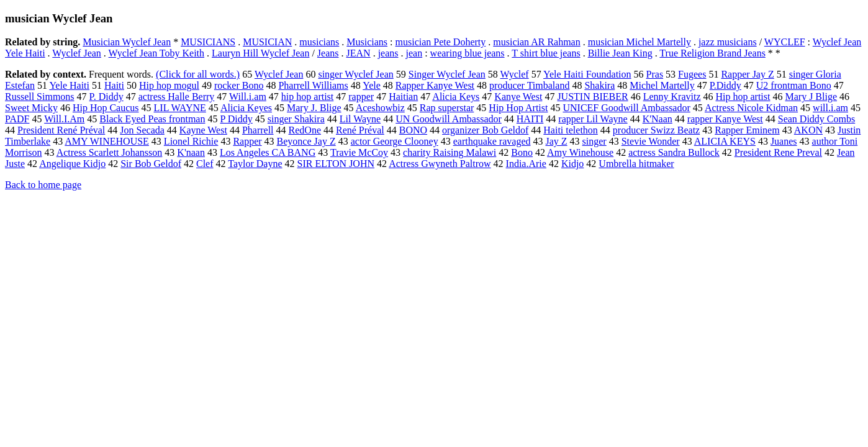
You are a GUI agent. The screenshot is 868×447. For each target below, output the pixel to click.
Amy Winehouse (580, 152)
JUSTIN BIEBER (592, 97)
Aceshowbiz (380, 108)
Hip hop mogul (169, 85)
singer (594, 141)
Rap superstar (447, 108)
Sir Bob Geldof (151, 164)
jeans (388, 53)
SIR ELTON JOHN (336, 164)
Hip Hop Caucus (106, 108)
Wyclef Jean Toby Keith (156, 53)
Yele (372, 85)
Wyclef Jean (77, 53)
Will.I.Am (64, 119)
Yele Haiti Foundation (587, 74)
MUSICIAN (267, 42)
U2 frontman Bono (794, 85)
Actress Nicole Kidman (751, 108)
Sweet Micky (31, 108)
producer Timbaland (529, 85)
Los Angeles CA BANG (268, 152)
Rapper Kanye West (435, 85)
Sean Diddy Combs (816, 119)
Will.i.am (248, 97)
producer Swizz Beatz (656, 130)
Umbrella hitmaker (636, 164)
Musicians (367, 42)
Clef (205, 164)
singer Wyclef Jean (355, 74)
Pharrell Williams (313, 85)
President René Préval (61, 130)
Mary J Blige (811, 97)
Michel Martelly (662, 85)
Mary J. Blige (314, 108)
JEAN (359, 53)
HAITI (530, 119)
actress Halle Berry (177, 97)
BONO (413, 130)
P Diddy (236, 119)
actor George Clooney (395, 141)
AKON (808, 130)
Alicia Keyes (246, 108)
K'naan (191, 152)
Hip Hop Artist (518, 108)
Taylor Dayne (255, 164)
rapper (361, 97)
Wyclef (515, 74)
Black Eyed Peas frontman (152, 119)
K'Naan (658, 119)
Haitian (403, 97)
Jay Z (556, 141)
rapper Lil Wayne (593, 119)
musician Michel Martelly (640, 42)
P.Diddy (726, 85)
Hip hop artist (743, 97)
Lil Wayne (360, 119)
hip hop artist (307, 97)
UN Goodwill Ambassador (449, 119)
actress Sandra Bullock (674, 152)
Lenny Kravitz (672, 97)
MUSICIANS (208, 42)
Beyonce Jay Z (306, 141)
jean (414, 53)
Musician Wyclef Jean (127, 42)
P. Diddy (106, 97)
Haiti (114, 85)
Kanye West (518, 97)
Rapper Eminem (747, 130)
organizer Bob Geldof (485, 130)
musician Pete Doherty (441, 42)
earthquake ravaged (492, 141)
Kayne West (203, 130)
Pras (655, 74)
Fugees (692, 74)
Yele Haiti (69, 85)
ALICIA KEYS (725, 141)
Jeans (328, 53)
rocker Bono (239, 85)
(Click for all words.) (198, 74)
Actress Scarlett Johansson (110, 152)
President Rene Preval (778, 152)
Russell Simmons (40, 97)
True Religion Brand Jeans (712, 53)
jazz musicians (728, 42)
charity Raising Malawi (450, 152)
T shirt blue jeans (546, 53)
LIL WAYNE (180, 108)
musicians (319, 42)
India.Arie (526, 164)
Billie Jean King (620, 53)
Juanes (784, 141)
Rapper (247, 141)
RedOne (305, 130)
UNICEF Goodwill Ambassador (626, 108)
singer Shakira (296, 119)
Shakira (599, 85)
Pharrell (258, 130)
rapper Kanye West (725, 119)
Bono (522, 152)
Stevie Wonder (651, 141)
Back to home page (43, 185)
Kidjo (572, 164)
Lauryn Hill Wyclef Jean (260, 53)
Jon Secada (142, 130)
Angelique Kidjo (72, 164)
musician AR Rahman (536, 42)
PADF (17, 119)
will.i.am (830, 108)
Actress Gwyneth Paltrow (440, 164)
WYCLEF (785, 42)
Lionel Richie (191, 141)
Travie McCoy (359, 152)
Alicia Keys (456, 97)
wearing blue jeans (468, 53)
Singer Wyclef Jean (447, 74)
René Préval (360, 130)
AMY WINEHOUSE (107, 141)
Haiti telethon (571, 130)
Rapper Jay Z (747, 74)
